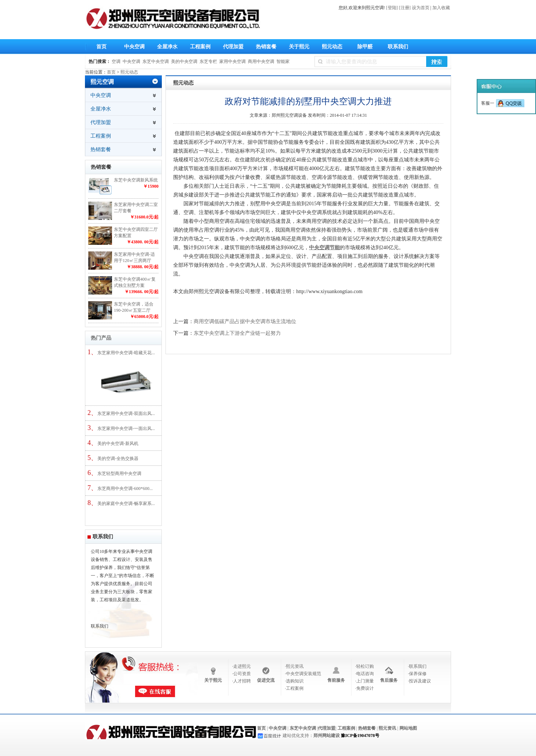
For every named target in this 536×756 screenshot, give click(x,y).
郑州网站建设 (327, 736)
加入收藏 (441, 8)
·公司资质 (241, 674)
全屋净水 (165, 48)
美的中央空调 (184, 61)
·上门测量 (364, 681)
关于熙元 (297, 48)
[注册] (405, 8)
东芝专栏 (208, 61)
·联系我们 (417, 666)
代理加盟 (233, 47)
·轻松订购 (364, 666)
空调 (116, 61)
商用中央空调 (261, 61)
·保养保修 (417, 674)
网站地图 (408, 728)
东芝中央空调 (156, 61)
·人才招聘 (241, 681)
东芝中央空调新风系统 (136, 180)
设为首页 (421, 8)
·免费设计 (364, 688)
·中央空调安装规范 (303, 674)
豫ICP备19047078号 (360, 736)
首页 (101, 47)
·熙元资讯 (294, 666)
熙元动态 (330, 48)
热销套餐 (266, 47)
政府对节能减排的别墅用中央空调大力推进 (308, 101)
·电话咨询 (364, 674)
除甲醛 (365, 47)
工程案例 (200, 47)
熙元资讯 (387, 728)
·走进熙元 (241, 666)
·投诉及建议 (419, 681)
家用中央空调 (232, 61)
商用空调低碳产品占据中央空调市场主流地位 (245, 321)
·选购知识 (294, 681)
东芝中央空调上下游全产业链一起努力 (237, 333)
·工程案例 (294, 688)
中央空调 (133, 48)
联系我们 (398, 47)
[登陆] (392, 8)
